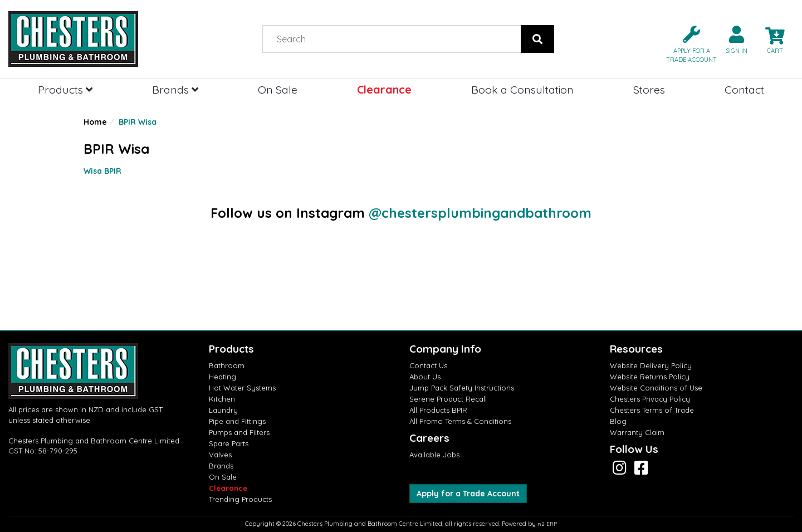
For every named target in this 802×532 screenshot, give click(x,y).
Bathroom (227, 365)
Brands (175, 89)
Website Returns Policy (650, 377)
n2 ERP (547, 524)
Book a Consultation (522, 89)
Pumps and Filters (239, 432)
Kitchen (222, 399)
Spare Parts (229, 443)
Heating (222, 377)
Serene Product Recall (448, 399)
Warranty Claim (637, 432)
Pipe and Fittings (237, 421)
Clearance (384, 89)
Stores (649, 89)
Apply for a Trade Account (468, 494)
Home (95, 122)
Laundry (223, 410)
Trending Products (240, 499)
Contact (744, 89)
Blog (618, 421)
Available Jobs (434, 455)
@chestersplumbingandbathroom (480, 213)
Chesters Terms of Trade (652, 410)
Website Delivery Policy (651, 365)
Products (65, 89)
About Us (425, 377)
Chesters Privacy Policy (650, 399)
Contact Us (428, 365)
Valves (220, 455)
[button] (687, 43)
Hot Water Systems (242, 388)
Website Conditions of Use (656, 388)
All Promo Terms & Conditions (460, 421)
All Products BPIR (438, 410)
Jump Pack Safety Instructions (462, 388)
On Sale (278, 89)
